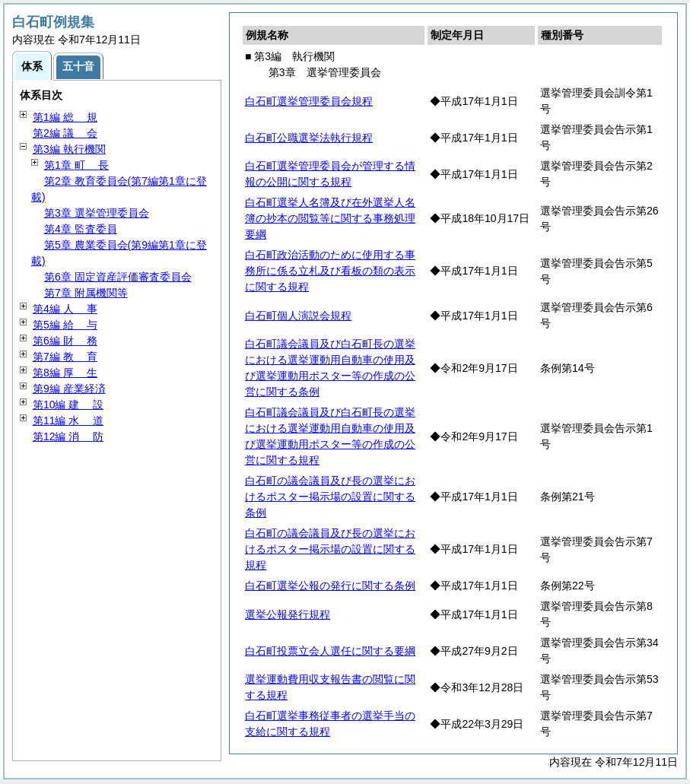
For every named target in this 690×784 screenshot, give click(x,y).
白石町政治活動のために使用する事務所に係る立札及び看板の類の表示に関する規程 (330, 271)
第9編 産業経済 (69, 389)
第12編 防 (68, 436)
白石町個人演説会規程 (298, 316)
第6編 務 (65, 341)
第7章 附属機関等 (86, 293)
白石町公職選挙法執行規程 (309, 138)
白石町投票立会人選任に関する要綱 (330, 651)
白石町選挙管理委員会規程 (309, 101)
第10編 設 (68, 405)
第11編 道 (68, 421)
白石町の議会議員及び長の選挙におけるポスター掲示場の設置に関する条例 (330, 497)
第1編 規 (65, 117)
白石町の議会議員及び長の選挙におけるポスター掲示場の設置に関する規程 (330, 549)
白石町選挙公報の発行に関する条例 (330, 586)
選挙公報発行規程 (288, 614)
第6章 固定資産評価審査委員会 (118, 277)
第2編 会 (65, 133)
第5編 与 (65, 325)
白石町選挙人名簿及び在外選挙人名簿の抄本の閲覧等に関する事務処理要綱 (330, 218)
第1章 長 (76, 165)
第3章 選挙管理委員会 (97, 213)
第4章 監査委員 (81, 229)
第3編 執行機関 (69, 149)
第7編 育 (65, 357)
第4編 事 (65, 309)
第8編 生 (65, 373)
